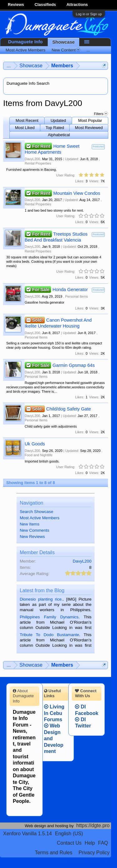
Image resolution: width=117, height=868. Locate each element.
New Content (66, 50)
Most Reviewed (89, 128)
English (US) (69, 834)
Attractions (77, 5)
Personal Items (77, 296)
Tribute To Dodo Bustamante (49, 635)
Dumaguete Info (25, 42)
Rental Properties (38, 163)
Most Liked (25, 128)
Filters (101, 114)
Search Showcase (36, 512)
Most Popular (90, 120)
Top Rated (55, 128)
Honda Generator (70, 290)
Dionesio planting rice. (41, 599)
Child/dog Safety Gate (68, 409)
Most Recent (27, 120)
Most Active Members (39, 518)
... (88, 50)
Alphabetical (59, 135)
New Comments (34, 530)
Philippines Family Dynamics (49, 617)
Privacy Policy (94, 853)
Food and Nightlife (39, 455)
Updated (58, 120)
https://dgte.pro (93, 825)
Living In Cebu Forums (54, 713)
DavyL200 (32, 159)
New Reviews (32, 537)
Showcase (64, 42)
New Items (29, 524)
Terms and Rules (54, 853)
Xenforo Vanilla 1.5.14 (27, 834)
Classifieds (45, 5)
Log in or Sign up (89, 14)
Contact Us (69, 843)
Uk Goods (35, 444)
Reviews (16, 5)
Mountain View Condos (77, 193)
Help (90, 843)
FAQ (103, 843)
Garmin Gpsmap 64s (73, 365)
